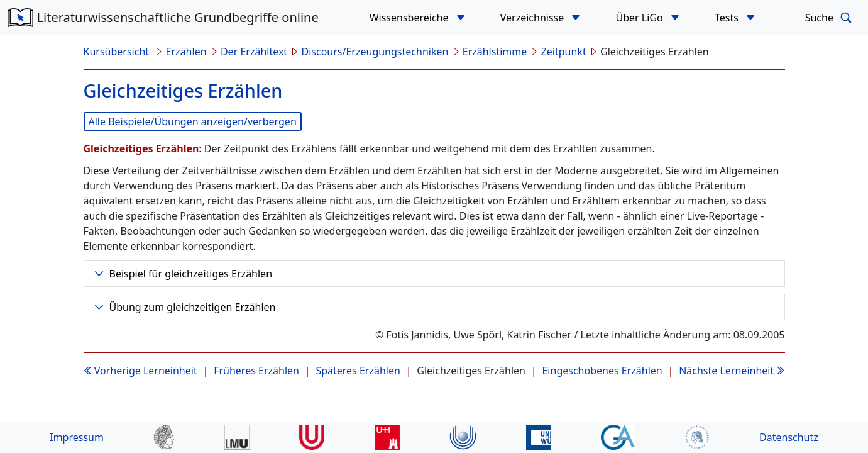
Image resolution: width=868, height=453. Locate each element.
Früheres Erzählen (256, 371)
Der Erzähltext (254, 52)
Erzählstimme (495, 52)
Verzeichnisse (534, 18)
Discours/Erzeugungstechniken (375, 52)
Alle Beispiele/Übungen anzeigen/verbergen (193, 121)
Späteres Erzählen (358, 371)
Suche (831, 18)
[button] (461, 18)
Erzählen (186, 52)
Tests (728, 18)
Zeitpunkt (564, 52)
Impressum (77, 437)
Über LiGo (641, 18)
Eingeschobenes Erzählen (602, 371)
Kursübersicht (118, 52)
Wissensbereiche (410, 18)
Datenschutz (789, 437)
